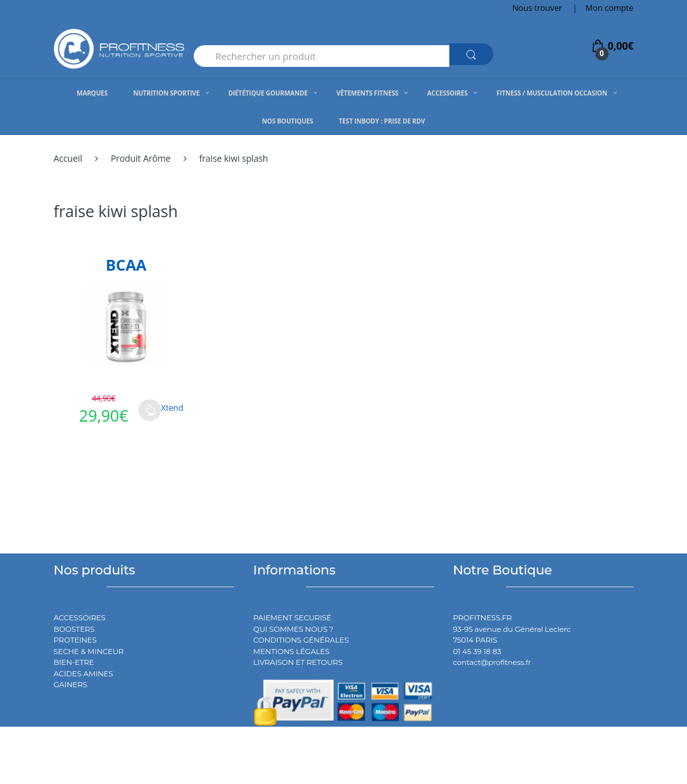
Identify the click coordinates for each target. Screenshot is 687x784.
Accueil (68, 158)
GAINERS (70, 685)
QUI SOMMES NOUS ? (293, 629)
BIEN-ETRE (74, 662)
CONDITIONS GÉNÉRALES (301, 640)
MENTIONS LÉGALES (291, 652)
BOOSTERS (74, 629)
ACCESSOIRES (80, 618)
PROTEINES (75, 640)
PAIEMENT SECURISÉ (292, 618)
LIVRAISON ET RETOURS (298, 662)
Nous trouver (537, 8)
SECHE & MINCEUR (89, 652)
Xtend (172, 408)
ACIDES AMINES (83, 674)
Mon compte (610, 8)
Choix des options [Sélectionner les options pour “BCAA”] (150, 410)
